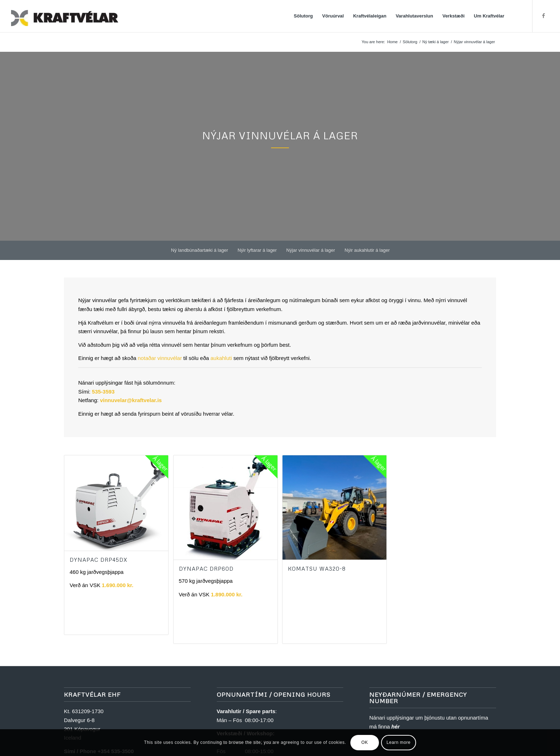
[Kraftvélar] (65, 16)
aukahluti (221, 358)
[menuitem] (303, 16)
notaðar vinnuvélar (160, 358)
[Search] (516, 16)
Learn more (398, 742)
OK (365, 742)
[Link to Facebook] (544, 16)
